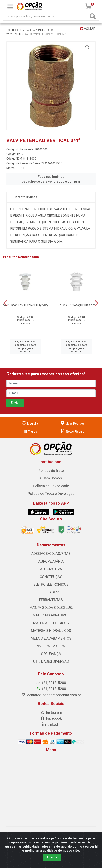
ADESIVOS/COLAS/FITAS (51, 554)
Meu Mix (30, 424)
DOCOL (20, 168)
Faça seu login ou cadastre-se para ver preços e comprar (51, 179)
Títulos (30, 432)
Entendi (52, 857)
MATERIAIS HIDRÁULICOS (51, 631)
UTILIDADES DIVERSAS (51, 661)
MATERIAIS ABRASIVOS (51, 615)
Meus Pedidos (72, 424)
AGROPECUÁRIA (51, 561)
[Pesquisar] (93, 16)
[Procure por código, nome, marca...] (46, 16)
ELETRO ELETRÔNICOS (51, 584)
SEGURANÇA (51, 654)
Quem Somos (51, 478)
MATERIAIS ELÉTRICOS (51, 623)
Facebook (51, 718)
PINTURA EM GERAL (51, 646)
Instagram (51, 712)
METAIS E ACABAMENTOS (51, 638)
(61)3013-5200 (51, 689)
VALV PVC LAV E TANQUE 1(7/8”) (25, 305)
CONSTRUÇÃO (51, 577)
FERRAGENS (51, 592)
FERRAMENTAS (51, 600)
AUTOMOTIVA (51, 569)
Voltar (88, 29)
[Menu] (10, 6)
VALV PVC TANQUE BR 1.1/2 (77, 305)
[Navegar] (5, 303)
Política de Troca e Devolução (51, 494)
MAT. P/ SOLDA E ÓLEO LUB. (51, 608)
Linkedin (51, 725)
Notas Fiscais (72, 432)
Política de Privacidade (51, 486)
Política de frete (51, 471)
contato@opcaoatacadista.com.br (51, 695)
